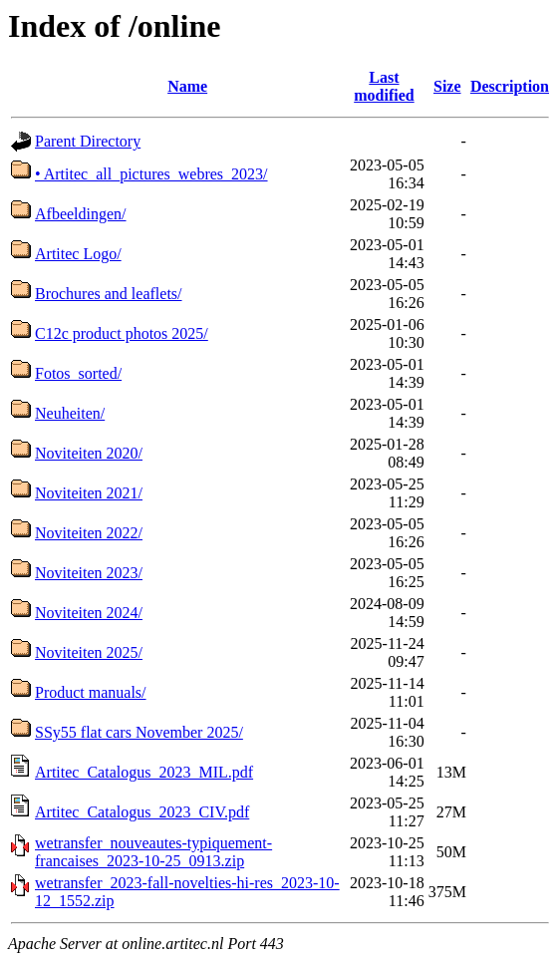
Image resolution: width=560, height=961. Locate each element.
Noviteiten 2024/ (89, 613)
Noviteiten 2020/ (89, 453)
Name (187, 86)
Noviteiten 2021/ (89, 493)
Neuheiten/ (70, 413)
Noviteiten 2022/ (89, 533)
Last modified (384, 86)
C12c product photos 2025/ (122, 333)
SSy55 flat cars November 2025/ (139, 732)
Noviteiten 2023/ (89, 573)
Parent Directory (88, 141)
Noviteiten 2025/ (89, 652)
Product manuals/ (91, 692)
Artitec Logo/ (78, 254)
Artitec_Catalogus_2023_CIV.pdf (142, 812)
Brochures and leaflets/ (109, 294)
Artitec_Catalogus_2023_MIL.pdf (144, 772)
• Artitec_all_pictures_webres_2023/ (151, 174)
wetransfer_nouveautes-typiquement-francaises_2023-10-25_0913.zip (153, 852)
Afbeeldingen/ (81, 214)
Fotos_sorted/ (78, 373)
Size (447, 86)
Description (510, 86)
